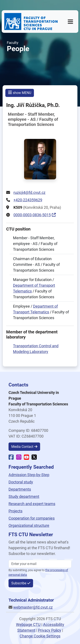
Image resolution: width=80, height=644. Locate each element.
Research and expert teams (32, 504)
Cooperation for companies (32, 518)
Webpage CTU (28, 625)
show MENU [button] (20, 93)
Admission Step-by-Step (29, 475)
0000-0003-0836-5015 (32, 215)
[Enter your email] (40, 564)
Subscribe (19, 583)
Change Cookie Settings (40, 636)
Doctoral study (21, 482)
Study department (24, 496)
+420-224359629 (28, 200)
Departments (20, 489)
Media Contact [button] (22, 447)
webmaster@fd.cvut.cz (33, 607)
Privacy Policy (50, 630)
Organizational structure (29, 525)
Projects (15, 511)
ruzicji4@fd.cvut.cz (29, 192)
